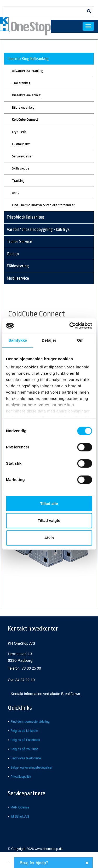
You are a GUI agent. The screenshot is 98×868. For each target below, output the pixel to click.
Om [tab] (80, 340)
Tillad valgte (49, 520)
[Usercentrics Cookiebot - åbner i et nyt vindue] (70, 326)
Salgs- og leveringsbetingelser (31, 768)
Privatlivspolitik (21, 777)
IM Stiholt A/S (20, 817)
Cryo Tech (19, 132)
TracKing (18, 181)
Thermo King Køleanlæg (28, 59)
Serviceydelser (22, 156)
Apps (16, 193)
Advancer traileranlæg (28, 71)
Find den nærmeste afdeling (30, 722)
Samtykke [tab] (18, 340)
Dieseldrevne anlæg (26, 95)
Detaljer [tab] (49, 340)
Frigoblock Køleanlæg (26, 217)
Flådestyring (18, 266)
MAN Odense (20, 807)
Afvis (49, 538)
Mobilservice (18, 278)
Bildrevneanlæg (23, 107)
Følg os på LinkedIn (24, 731)
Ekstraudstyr (21, 144)
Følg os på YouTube (24, 749)
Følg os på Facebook (25, 740)
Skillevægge (21, 168)
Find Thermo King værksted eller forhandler (43, 205)
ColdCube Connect (25, 120)
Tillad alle (49, 503)
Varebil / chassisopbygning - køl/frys (38, 229)
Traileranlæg (21, 83)
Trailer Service (19, 242)
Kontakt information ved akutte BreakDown (45, 694)
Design (13, 254)
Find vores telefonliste (26, 758)
